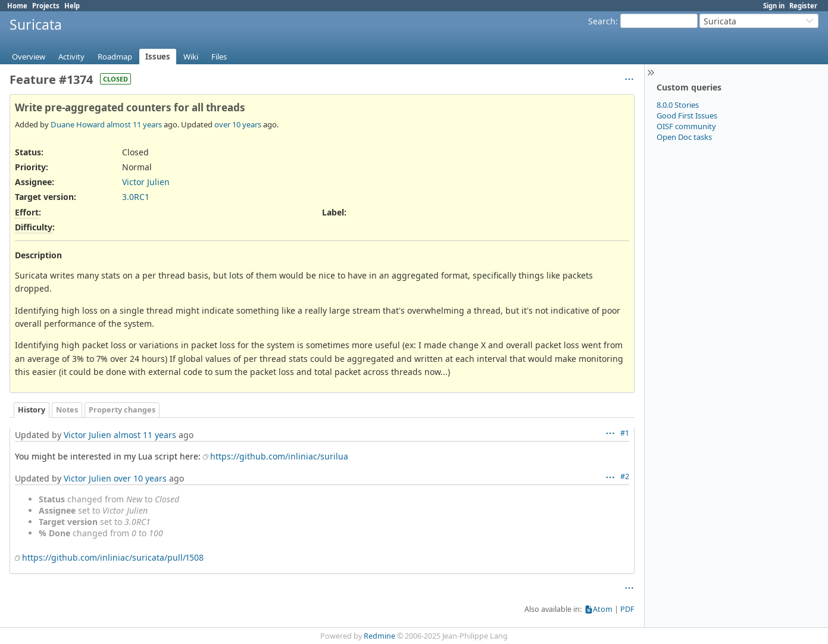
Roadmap (115, 57)
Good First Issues (687, 115)
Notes (67, 410)
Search (602, 21)
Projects (46, 6)
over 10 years (238, 124)
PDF (627, 609)
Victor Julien (146, 182)
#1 (625, 433)
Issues (158, 57)
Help (72, 6)
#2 (625, 476)
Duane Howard (78, 124)
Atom (603, 609)
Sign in (774, 6)
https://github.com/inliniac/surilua (279, 456)
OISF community (686, 126)
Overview (29, 57)
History (32, 410)
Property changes (122, 410)
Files (219, 57)
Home (17, 6)
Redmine (379, 636)
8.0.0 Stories (678, 105)
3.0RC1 (136, 197)
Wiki (191, 57)
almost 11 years (134, 124)
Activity (71, 57)
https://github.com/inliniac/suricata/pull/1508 (113, 557)
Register (803, 6)
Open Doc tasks (684, 137)
